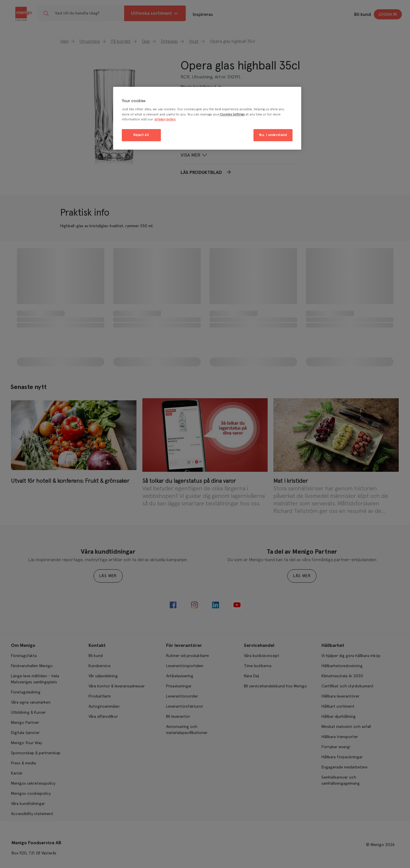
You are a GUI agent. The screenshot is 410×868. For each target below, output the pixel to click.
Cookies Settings (232, 114)
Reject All (141, 135)
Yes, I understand (273, 135)
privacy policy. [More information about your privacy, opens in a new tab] (165, 119)
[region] (207, 118)
